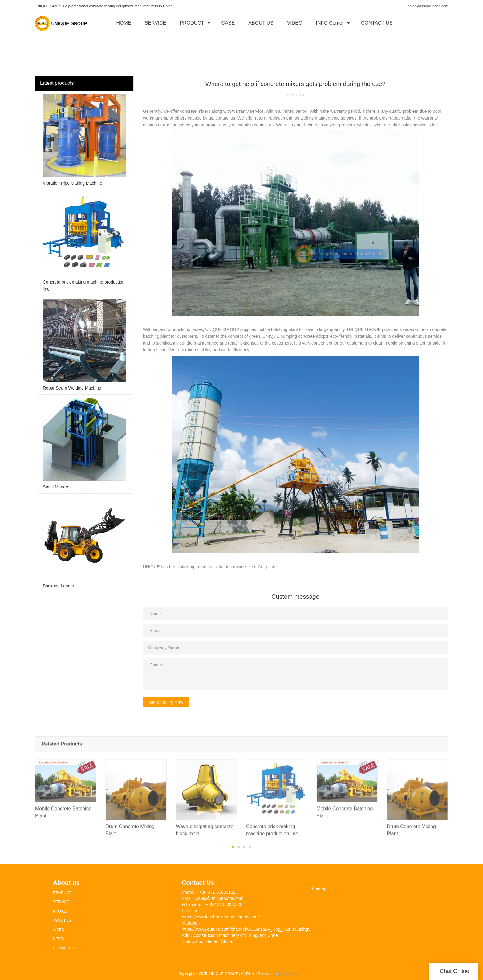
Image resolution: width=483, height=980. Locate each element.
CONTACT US (377, 23)
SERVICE (156, 23)
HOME (124, 23)
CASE (228, 23)
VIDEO (295, 23)
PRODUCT (192, 23)
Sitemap (318, 888)
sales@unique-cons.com (428, 6)
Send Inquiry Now (166, 702)
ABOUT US (261, 23)
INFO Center (330, 23)
